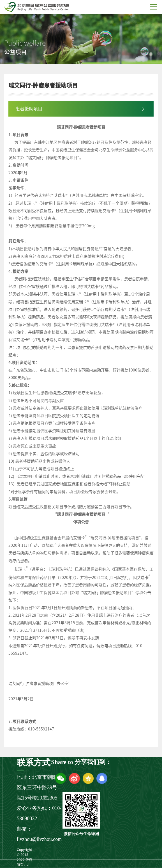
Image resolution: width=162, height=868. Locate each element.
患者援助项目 (29, 109)
